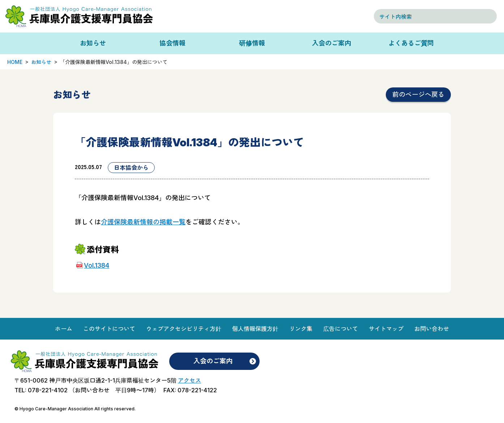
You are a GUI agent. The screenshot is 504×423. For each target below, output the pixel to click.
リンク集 (301, 329)
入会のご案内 (332, 43)
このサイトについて (109, 329)
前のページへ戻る (418, 94)
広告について (341, 329)
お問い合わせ (432, 329)
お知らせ (93, 43)
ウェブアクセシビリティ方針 (184, 329)
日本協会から (131, 168)
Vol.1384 (97, 265)
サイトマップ (386, 329)
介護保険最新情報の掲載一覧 (143, 222)
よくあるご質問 (411, 43)
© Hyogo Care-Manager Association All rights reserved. (75, 409)
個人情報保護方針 (255, 329)
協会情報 (172, 43)
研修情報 (252, 43)
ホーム (64, 329)
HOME (15, 62)
